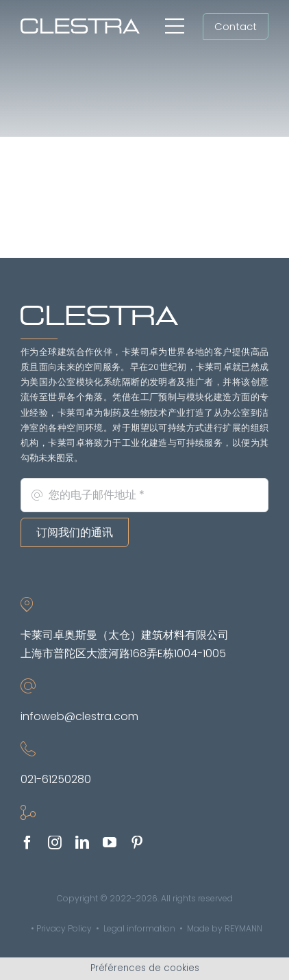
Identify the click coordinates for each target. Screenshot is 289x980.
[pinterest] (137, 843)
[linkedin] (82, 843)
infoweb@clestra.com (79, 716)
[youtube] (110, 843)
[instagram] (55, 843)
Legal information (139, 928)
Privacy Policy (64, 928)
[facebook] (27, 843)
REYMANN (243, 928)
